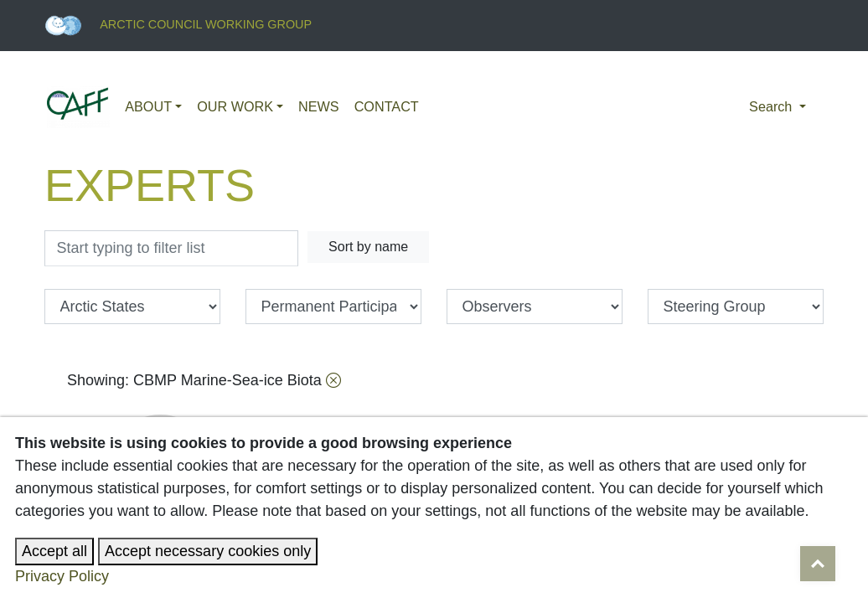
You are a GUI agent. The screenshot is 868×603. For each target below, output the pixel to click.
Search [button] (772, 106)
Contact (387, 106)
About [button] (148, 106)
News (319, 106)
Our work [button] (235, 106)
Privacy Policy (62, 576)
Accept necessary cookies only (208, 551)
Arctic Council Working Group (178, 24)
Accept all (54, 551)
